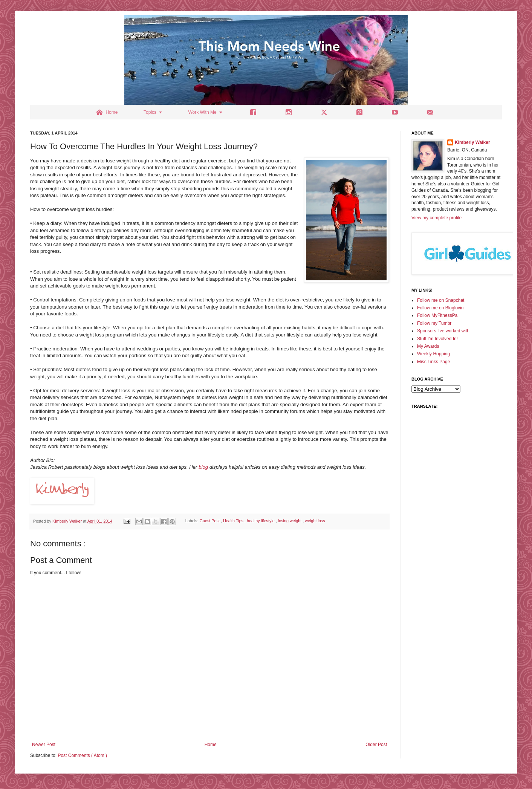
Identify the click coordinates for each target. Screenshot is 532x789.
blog (203, 467)
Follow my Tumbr (434, 323)
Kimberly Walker (472, 142)
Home (211, 745)
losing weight (290, 521)
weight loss (315, 521)
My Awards (428, 346)
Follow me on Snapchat (441, 300)
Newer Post (44, 745)
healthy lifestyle (261, 521)
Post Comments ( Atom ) (82, 755)
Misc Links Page (433, 362)
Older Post (376, 745)
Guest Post (210, 521)
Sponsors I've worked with (443, 331)
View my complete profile (436, 218)
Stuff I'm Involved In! (437, 339)
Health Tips (234, 521)
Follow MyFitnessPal (438, 315)
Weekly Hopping (433, 354)
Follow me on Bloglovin (440, 308)
